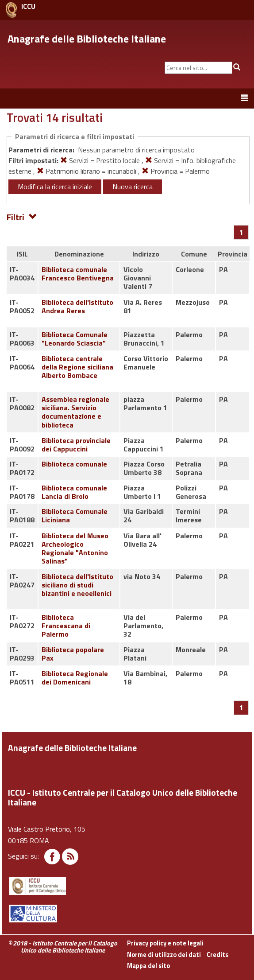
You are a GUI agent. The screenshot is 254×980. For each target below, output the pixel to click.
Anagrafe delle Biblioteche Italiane (87, 39)
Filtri (22, 216)
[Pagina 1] (241, 232)
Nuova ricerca (133, 187)
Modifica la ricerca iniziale (55, 187)
